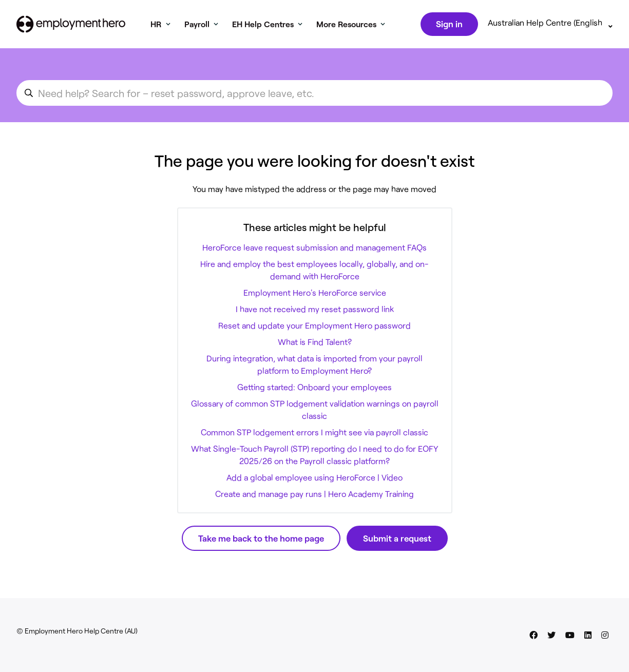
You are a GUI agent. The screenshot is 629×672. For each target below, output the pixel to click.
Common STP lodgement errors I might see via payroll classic (315, 434)
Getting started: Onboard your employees (315, 389)
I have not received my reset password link (315, 311)
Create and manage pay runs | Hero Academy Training (315, 496)
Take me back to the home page (261, 540)
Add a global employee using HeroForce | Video (315, 479)
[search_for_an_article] (315, 95)
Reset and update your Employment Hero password (315, 327)
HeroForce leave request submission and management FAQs (315, 249)
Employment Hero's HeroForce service (315, 294)
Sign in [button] (448, 25)
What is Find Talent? (315, 344)
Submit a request (397, 540)
